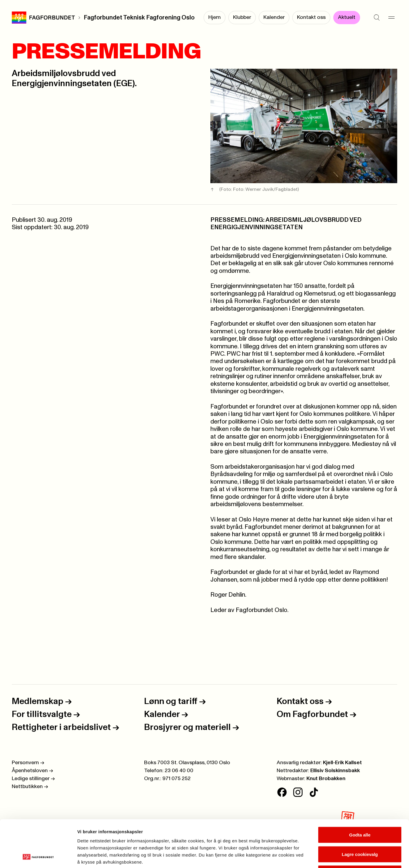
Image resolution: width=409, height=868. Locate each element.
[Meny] (391, 18)
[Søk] (377, 18)
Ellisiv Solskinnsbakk (335, 771)
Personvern (28, 763)
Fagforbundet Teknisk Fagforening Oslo (139, 18)
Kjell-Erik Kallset (342, 763)
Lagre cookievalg (360, 810)
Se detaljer (317, 856)
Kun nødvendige (360, 829)
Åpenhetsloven (32, 771)
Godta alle (360, 791)
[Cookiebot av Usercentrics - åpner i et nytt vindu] (38, 856)
